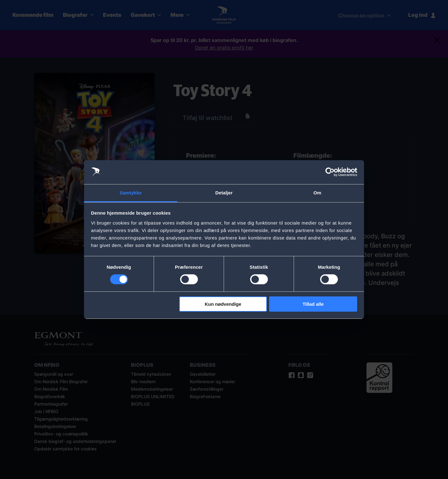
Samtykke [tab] (131, 193)
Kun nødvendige (223, 304)
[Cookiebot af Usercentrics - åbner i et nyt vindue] (330, 172)
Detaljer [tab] (224, 193)
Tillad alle (313, 304)
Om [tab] (317, 193)
